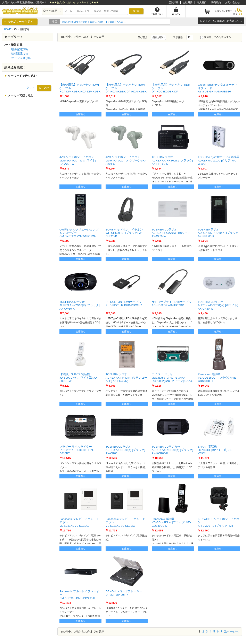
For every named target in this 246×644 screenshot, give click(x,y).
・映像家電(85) (18, 49)
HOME (8, 29)
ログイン (205, 21)
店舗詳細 (173, 2)
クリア (31, 88)
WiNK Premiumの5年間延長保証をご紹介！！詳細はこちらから (103, 22)
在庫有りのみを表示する (216, 37)
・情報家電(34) (18, 54)
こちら (238, 21)
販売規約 (216, 2)
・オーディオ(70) (19, 58)
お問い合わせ (232, 2)
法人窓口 (202, 2)
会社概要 (188, 2)
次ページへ (231, 631)
